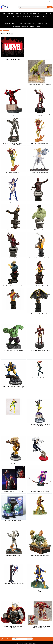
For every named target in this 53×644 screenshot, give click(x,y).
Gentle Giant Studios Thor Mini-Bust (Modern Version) (13, 627)
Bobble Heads (10, 13)
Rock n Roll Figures (25, 20)
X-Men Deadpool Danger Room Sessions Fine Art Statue (13, 115)
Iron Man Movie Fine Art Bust (13, 258)
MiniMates (45, 17)
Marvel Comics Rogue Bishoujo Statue (13, 416)
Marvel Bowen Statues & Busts (13, 59)
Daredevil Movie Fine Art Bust (40, 202)
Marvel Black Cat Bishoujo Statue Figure (40, 462)
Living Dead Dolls (16, 17)
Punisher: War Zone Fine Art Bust (13, 230)
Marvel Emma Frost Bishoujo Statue (40, 173)
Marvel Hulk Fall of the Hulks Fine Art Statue (13, 350)
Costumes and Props (29, 23)
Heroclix (8, 17)
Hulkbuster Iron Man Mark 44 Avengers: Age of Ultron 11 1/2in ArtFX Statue (40, 627)
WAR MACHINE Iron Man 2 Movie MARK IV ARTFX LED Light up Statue (13, 144)
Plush (16, 20)
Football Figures (47, 13)
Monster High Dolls (35, 27)
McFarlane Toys (37, 17)
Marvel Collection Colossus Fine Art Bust (13, 311)
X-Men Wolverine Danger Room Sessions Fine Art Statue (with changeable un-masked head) (13, 387)
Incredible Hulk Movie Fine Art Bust (40, 230)
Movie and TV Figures (7, 20)
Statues (34, 20)
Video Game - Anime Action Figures (13, 23)
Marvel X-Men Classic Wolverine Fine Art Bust (40, 258)
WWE (39, 20)
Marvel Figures (27, 17)
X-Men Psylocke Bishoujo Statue (13, 202)
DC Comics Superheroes (22, 13)
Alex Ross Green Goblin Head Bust (13, 521)
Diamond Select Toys (35, 13)
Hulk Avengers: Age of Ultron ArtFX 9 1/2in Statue (40, 85)
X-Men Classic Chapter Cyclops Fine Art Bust (13, 286)
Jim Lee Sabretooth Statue (40, 517)
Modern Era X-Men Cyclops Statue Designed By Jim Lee (40, 591)
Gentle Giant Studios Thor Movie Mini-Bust (13, 491)
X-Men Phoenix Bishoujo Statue (13, 173)
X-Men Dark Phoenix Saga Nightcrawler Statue (13, 584)
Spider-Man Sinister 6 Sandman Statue (40, 555)
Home (3, 13)
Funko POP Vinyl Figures (42, 23)
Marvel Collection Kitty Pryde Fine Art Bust (40, 286)
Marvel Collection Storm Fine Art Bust (40, 314)
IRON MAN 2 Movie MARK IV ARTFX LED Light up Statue (40, 115)
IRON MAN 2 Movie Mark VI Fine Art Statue (40, 350)
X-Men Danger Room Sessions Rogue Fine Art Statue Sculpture (40, 425)
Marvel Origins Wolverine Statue (13, 555)
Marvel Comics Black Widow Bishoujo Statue (40, 378)
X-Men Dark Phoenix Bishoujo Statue (40, 143)
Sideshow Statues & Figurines (21, 27)
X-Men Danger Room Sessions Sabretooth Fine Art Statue (13, 463)
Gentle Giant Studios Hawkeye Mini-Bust (40, 491)
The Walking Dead (46, 20)
